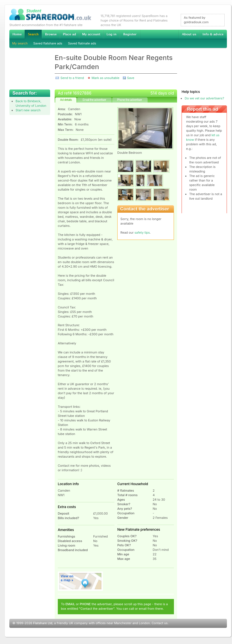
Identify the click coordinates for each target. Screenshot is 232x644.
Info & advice (213, 34)
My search (20, 43)
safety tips (142, 233)
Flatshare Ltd (43, 623)
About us (189, 34)
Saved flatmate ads (82, 43)
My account (91, 34)
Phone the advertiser (129, 100)
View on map (80, 581)
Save (130, 78)
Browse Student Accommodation (51, 34)
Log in (111, 34)
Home (17, 34)
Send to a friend (72, 78)
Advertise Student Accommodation (69, 34)
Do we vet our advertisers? (204, 98)
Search (33, 34)
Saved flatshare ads (48, 43)
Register (130, 34)
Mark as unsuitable (105, 78)
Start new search (28, 110)
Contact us (159, 623)
